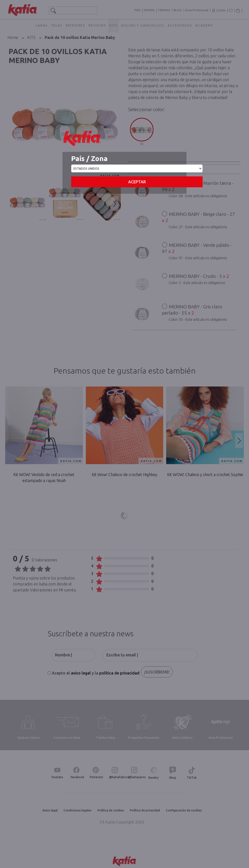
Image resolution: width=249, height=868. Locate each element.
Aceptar (137, 182)
